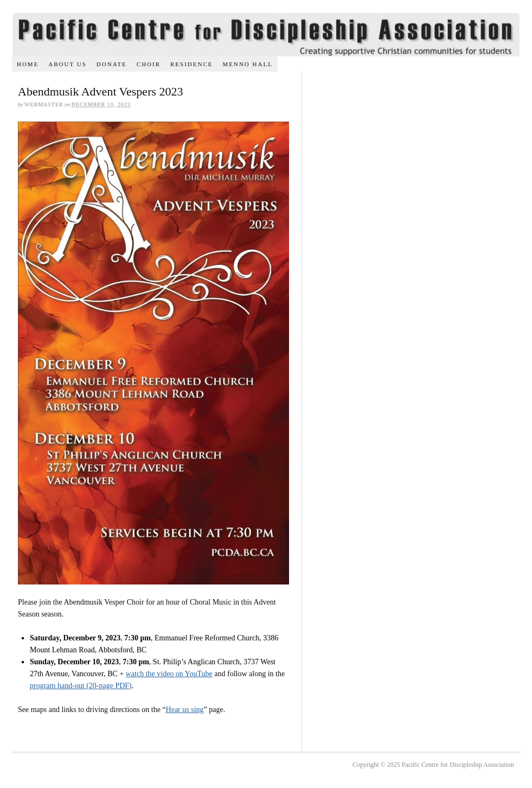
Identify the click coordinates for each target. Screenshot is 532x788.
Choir (149, 64)
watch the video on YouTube (169, 674)
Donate (112, 64)
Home (28, 64)
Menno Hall (247, 64)
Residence (192, 64)
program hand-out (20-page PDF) (81, 686)
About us (68, 64)
